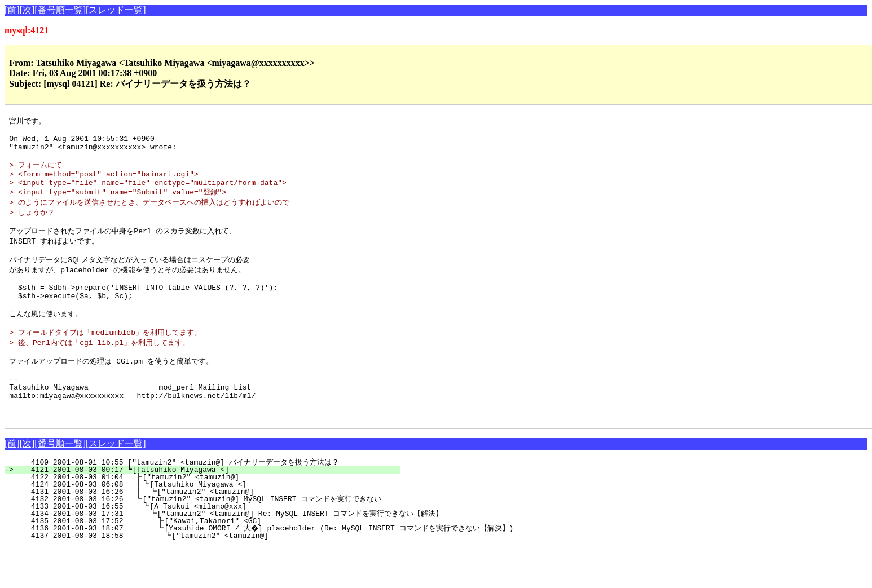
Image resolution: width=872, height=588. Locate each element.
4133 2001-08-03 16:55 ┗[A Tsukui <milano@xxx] (207, 547)
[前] (12, 10)
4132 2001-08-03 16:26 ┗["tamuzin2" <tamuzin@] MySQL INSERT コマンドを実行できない (200, 540)
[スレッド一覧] (116, 10)
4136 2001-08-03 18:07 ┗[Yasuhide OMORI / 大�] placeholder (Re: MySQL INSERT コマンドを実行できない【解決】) (265, 569)
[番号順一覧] (60, 10)
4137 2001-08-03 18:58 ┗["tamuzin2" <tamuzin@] (205, 577)
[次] (27, 10)
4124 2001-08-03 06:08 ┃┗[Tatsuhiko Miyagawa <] (206, 525)
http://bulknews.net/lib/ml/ (197, 433)
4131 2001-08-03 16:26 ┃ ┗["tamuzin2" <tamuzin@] (205, 533)
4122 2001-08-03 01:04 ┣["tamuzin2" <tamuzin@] (208, 518)
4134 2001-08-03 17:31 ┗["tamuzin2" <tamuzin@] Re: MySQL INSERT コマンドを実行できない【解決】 (229, 555)
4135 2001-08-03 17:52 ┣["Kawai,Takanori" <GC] (206, 562)
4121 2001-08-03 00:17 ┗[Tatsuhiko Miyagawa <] (209, 511)
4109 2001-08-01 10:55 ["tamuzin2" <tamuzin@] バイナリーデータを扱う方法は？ (200, 503)
